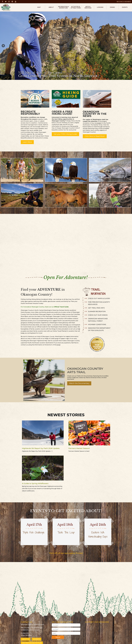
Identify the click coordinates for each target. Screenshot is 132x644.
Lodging (100, 7)
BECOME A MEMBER (124, 2)
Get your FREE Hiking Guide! (65, 134)
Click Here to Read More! (95, 136)
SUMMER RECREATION (97, 312)
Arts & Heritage (88, 7)
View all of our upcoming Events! (66, 553)
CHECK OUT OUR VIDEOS (98, 315)
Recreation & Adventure (63, 7)
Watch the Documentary (79, 383)
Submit (58, 637)
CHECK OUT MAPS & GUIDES (99, 299)
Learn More (27, 142)
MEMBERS (36, 639)
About (51, 7)
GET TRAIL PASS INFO (96, 308)
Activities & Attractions (76, 7)
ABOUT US (26, 639)
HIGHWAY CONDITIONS (97, 325)
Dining (112, 7)
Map (39, 7)
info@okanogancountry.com (30, 630)
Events (125, 7)
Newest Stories (66, 415)
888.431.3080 (25, 628)
